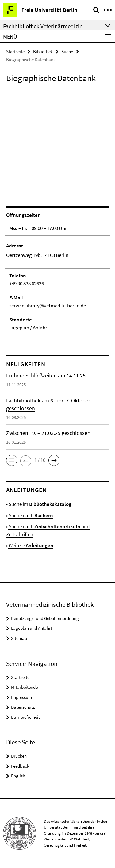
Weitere (31, 545)
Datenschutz (23, 707)
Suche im (40, 504)
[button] (12, 460)
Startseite (15, 52)
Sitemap (19, 638)
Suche (67, 52)
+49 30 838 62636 (27, 284)
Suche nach (30, 515)
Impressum (21, 697)
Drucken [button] (19, 756)
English (18, 776)
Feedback (20, 766)
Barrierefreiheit (25, 717)
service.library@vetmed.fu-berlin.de (48, 306)
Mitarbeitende (24, 687)
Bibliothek (43, 52)
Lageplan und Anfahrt (32, 628)
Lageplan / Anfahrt (29, 328)
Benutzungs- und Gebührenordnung (45, 618)
